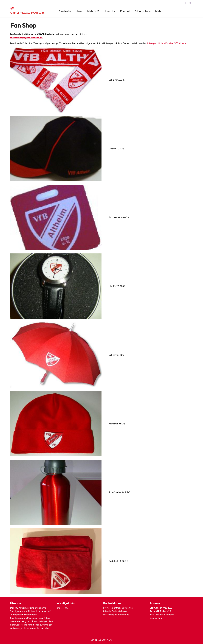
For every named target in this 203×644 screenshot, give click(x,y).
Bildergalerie (143, 11)
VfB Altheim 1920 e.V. (28, 13)
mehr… (160, 11)
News (79, 11)
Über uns (110, 11)
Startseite (65, 11)
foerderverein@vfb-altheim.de (26, 38)
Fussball (125, 11)
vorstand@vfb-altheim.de (116, 614)
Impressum (62, 608)
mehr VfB (93, 11)
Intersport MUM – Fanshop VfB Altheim (167, 43)
